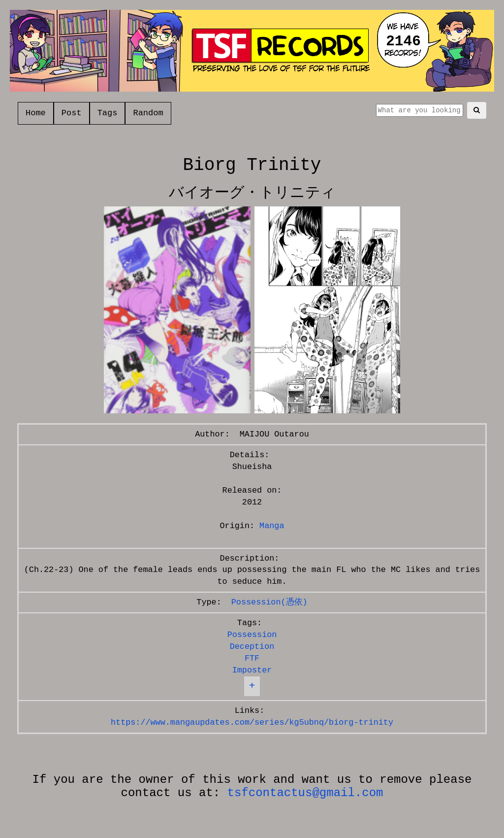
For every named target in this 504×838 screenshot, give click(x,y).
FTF (252, 658)
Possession (252, 635)
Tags (108, 113)
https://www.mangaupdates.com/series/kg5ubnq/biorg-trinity (252, 722)
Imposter (252, 670)
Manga (272, 526)
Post (72, 113)
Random (148, 113)
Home (36, 113)
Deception (252, 647)
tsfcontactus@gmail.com (305, 793)
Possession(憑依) (269, 602)
